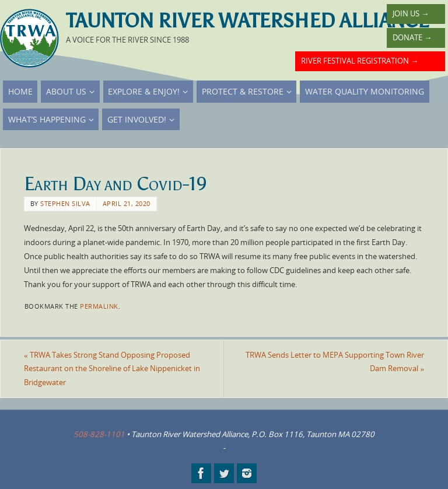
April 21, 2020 (127, 203)
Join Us (411, 13)
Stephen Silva (65, 203)
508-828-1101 (99, 434)
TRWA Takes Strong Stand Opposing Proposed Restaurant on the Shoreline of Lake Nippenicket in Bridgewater (112, 369)
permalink (99, 306)
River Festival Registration (360, 61)
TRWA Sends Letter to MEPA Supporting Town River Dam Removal (335, 362)
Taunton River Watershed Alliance (247, 21)
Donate (412, 37)
